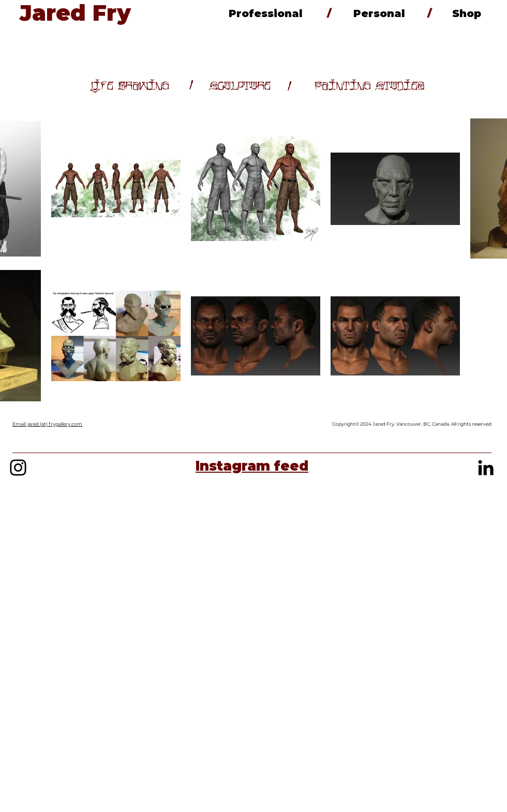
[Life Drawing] (130, 86)
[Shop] (466, 13)
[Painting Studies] (370, 86)
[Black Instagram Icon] (18, 468)
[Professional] (265, 13)
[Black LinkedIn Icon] (486, 468)
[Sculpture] (240, 86)
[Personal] (379, 13)
